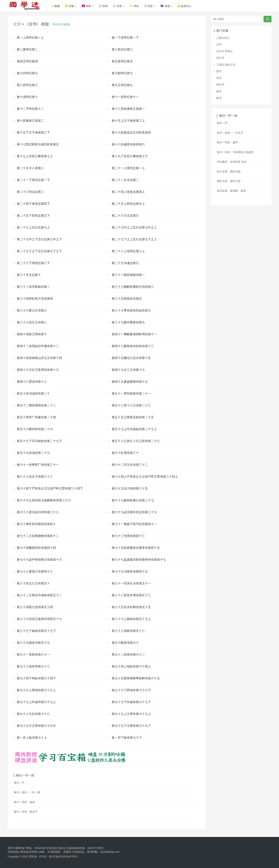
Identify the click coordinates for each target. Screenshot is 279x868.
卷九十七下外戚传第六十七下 (131, 702)
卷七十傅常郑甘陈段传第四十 (36, 524)
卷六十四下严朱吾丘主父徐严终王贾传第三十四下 (50, 488)
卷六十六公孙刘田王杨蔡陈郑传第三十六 (44, 500)
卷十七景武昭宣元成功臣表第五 (38, 144)
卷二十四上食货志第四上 (128, 192)
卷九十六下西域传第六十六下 (131, 690)
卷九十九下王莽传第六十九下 (131, 726)
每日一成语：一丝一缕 (27, 792)
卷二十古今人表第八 (30, 168)
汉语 (121, 6)
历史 (152, 6)
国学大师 (222, 181)
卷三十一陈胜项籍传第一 (128, 275)
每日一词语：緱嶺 (24, 802)
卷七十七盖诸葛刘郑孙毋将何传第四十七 (139, 560)
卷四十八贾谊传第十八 (32, 382)
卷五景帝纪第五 (122, 61)
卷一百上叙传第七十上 (32, 738)
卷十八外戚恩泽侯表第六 (128, 144)
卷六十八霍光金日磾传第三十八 (38, 512)
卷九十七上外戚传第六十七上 (36, 702)
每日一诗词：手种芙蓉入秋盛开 (235, 152)
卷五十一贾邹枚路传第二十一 (131, 394)
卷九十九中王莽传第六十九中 (36, 726)
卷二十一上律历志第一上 (128, 168)
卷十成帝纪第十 (27, 97)
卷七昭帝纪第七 (122, 73)
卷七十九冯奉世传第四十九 (130, 571)
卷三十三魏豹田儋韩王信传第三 (133, 287)
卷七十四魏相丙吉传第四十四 (36, 548)
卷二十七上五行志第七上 (33, 227)
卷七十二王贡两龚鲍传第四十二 (38, 536)
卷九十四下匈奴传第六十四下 (36, 678)
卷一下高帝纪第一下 (125, 38)
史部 (17, 24)
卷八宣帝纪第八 (27, 85)
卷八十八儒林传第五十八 (128, 631)
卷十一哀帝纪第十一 (125, 97)
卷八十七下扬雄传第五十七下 (36, 631)
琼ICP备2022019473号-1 (63, 857)
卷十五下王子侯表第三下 (33, 132)
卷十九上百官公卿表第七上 (35, 156)
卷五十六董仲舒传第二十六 (35, 429)
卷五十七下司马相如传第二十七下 (39, 441)
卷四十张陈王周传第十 (32, 334)
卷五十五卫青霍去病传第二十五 (133, 417)
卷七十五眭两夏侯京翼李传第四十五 (136, 548)
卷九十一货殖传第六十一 (33, 655)
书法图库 (222, 162)
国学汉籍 (235, 172)
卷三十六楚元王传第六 (32, 310)
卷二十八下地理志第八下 (33, 263)
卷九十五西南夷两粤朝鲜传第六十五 (136, 678)
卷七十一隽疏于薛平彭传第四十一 (134, 524)
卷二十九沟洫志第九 (125, 263)
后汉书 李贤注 (225, 51)
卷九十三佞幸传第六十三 (33, 666)
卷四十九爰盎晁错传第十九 (130, 382)
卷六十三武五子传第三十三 (35, 477)
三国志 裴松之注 (226, 65)
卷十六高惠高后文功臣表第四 (131, 132)
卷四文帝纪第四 (27, 61)
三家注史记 (223, 38)
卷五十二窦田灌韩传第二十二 (36, 405)
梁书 (219, 91)
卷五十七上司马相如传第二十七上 (134, 429)
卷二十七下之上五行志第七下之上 (134, 239)
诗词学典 (235, 162)
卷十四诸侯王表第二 (30, 121)
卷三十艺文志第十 (29, 275)
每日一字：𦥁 (223, 123)
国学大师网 (14, 848)
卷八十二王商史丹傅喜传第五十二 (39, 595)
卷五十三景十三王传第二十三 (131, 405)
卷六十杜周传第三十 (125, 453)
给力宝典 (222, 172)
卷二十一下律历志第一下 (33, 180)
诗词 (107, 6)
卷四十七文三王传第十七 (128, 370)
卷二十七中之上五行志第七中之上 (134, 227)
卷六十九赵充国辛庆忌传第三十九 (134, 512)
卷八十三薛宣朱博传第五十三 (131, 595)
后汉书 (220, 58)
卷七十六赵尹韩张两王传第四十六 (39, 560)
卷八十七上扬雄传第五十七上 (131, 619)
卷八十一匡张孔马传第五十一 (131, 583)
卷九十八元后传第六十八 (33, 714)
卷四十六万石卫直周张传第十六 (38, 370)
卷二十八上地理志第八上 (128, 251)
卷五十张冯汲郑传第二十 (33, 394)
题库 (243, 191)
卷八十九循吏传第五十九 (33, 643)
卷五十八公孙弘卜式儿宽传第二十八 (136, 441)
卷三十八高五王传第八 (32, 322)
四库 (90, 6)
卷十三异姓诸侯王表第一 (128, 109)
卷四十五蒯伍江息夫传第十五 (131, 358)
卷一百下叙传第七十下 (127, 738)
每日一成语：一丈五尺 (230, 133)
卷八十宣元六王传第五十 (33, 583)
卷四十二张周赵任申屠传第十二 (38, 346)
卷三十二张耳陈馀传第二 (33, 287)
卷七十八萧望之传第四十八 (35, 571)
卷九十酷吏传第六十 (125, 643)
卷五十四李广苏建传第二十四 (36, 417)
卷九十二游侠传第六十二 (128, 655)
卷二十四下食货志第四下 (33, 204)
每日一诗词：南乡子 (26, 812)
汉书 (219, 44)
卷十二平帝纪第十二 (30, 109)
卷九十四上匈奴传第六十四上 (131, 666)
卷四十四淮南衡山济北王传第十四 (39, 358)
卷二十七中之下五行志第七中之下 (39, 239)
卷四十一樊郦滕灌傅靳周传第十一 (134, 334)
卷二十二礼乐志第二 (125, 180)
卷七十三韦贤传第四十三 (128, 536)
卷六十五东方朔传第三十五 (130, 488)
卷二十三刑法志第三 (30, 192)
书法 (138, 6)
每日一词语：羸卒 (227, 142)
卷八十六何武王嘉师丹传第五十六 (39, 619)
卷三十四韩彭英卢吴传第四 (35, 299)
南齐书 (220, 85)
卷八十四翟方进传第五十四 (35, 607)
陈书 (219, 98)
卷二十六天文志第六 (125, 216)
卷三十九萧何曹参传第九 (128, 322)
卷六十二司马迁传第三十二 (130, 465)
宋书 (219, 78)
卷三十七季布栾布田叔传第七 (131, 310)
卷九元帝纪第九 (122, 85)
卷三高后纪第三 (122, 49)
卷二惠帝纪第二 (27, 49)
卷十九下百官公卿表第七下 (130, 156)
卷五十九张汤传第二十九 (33, 453)
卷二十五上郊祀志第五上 (128, 204)
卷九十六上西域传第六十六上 (36, 690)
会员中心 (188, 6)
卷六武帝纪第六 (27, 73)
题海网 (234, 191)
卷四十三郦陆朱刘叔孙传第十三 (133, 346)
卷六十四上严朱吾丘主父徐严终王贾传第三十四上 (145, 477)
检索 (60, 6)
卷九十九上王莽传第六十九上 (131, 714)
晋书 (219, 71)
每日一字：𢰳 (20, 783)
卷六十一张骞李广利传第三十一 (38, 465)
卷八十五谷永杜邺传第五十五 (131, 607)
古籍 (74, 6)
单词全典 (222, 191)
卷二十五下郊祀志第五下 (33, 216)
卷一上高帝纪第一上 (30, 38)
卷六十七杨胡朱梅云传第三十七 (133, 500)
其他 (169, 6)
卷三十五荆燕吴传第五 (127, 299)
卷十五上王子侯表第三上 (128, 121)
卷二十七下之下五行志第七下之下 (39, 251)
